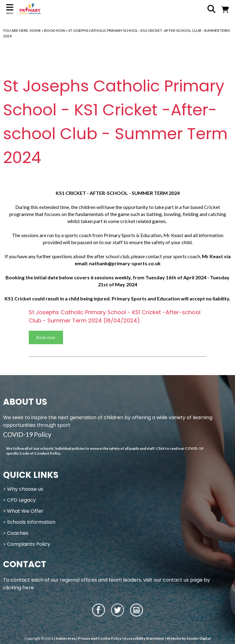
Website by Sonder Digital (188, 638)
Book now (46, 337)
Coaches (18, 533)
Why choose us (25, 489)
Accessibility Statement (144, 638)
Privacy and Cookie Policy (100, 638)
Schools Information (31, 522)
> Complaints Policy (27, 544)
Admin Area (66, 638)
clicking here (18, 588)
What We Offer (25, 511)
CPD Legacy (21, 500)
